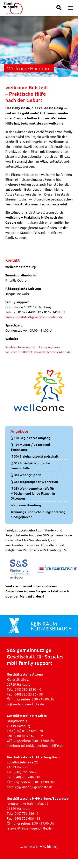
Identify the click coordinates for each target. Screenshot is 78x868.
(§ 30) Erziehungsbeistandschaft (35, 456)
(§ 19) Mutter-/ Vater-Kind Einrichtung (30, 447)
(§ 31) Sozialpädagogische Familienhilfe (30, 465)
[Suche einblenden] (59, 8)
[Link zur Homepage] (13, 13)
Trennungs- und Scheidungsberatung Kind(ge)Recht (38, 514)
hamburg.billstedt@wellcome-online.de (34, 317)
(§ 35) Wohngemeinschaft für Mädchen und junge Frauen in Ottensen (33, 493)
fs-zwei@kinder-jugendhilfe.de (29, 828)
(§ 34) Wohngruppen (26, 475)
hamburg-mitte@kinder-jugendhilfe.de (35, 745)
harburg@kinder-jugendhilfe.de (30, 787)
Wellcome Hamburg (26, 505)
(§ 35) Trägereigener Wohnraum (34, 481)
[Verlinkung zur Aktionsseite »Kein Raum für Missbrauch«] (14, 626)
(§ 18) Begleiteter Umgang (30, 438)
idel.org (53, 846)
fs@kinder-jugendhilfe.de (25, 704)
